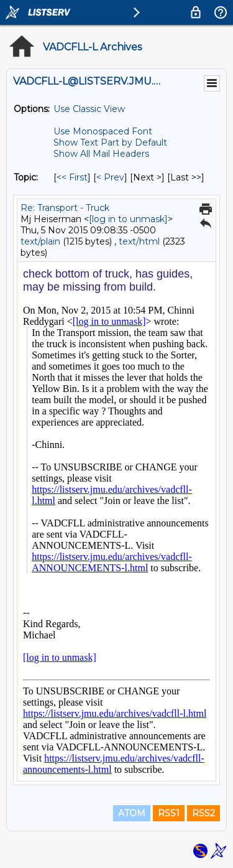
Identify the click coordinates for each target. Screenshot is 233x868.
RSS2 (203, 813)
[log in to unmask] (128, 219)
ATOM (132, 813)
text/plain (40, 241)
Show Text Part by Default (110, 142)
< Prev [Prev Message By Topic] (110, 177)
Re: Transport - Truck (65, 208)
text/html (139, 241)
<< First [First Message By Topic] (72, 177)
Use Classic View (89, 109)
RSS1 (169, 813)
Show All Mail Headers (101, 154)
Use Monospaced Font (103, 131)
